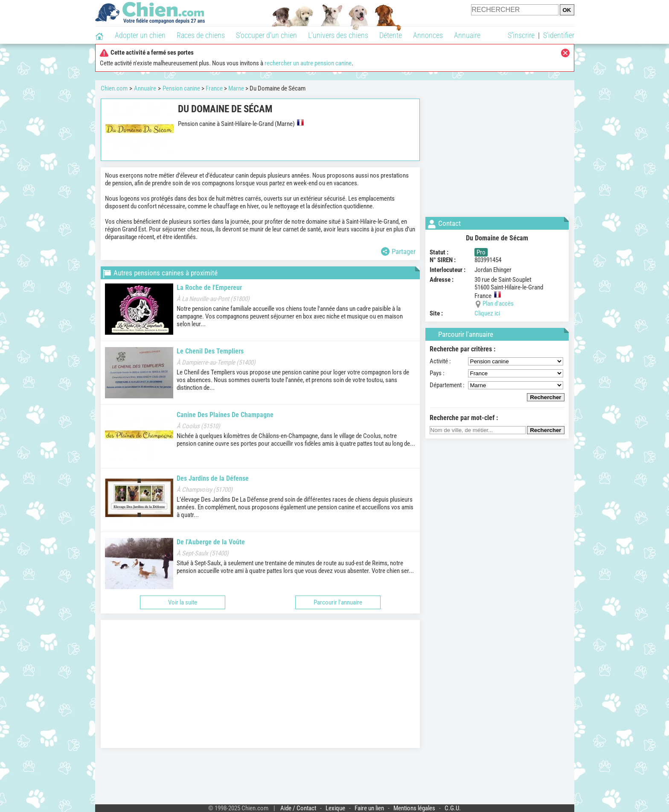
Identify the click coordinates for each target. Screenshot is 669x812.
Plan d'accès (498, 304)
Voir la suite (183, 602)
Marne (236, 88)
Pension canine (181, 88)
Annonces (428, 35)
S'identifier (559, 35)
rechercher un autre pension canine (308, 63)
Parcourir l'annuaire (338, 602)
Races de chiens (201, 35)
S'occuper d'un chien (266, 35)
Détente (391, 35)
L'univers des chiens (338, 35)
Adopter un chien (140, 35)
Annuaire (467, 35)
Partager (398, 251)
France (214, 88)
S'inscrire (521, 35)
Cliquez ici (487, 313)
